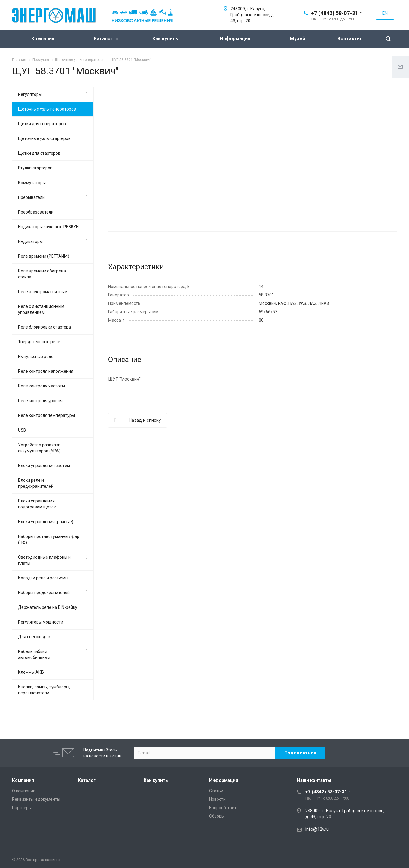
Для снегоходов (34, 637)
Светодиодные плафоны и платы (44, 560)
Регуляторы (30, 94)
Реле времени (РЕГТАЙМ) (44, 256)
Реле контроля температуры (46, 415)
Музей (298, 39)
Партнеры (22, 808)
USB (22, 430)
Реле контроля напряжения (46, 371)
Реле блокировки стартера (44, 327)
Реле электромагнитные (43, 292)
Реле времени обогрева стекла (42, 274)
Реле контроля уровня (40, 401)
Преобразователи (36, 212)
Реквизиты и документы (36, 799)
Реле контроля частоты (41, 386)
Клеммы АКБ (31, 672)
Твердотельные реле (39, 342)
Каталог (106, 39)
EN (385, 13)
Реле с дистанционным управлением (41, 309)
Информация (237, 39)
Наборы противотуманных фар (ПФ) (49, 539)
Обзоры (217, 816)
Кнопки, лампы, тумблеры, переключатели (44, 690)
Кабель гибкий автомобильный (34, 654)
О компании (24, 791)
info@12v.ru (317, 829)
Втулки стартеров (35, 168)
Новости (217, 799)
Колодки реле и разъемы (43, 578)
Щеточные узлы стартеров (44, 138)
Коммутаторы (32, 183)
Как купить (165, 39)
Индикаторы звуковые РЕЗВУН (48, 227)
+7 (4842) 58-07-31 (334, 13)
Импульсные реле (36, 357)
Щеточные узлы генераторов (47, 109)
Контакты (349, 39)
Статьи (216, 791)
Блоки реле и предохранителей (36, 483)
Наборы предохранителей (44, 593)
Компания (45, 39)
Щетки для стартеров (39, 153)
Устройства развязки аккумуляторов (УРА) (39, 448)
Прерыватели (31, 197)
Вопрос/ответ (223, 808)
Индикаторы (30, 241)
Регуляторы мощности (41, 622)
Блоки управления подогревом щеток (37, 504)
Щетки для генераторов (42, 124)
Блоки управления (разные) (46, 522)
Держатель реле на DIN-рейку (48, 607)
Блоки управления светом (44, 466)
